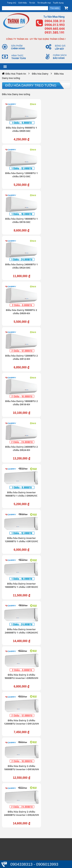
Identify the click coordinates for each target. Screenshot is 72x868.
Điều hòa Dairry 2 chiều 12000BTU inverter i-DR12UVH (56, 384)
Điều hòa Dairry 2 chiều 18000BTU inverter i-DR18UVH (19, 427)
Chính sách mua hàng (22, 846)
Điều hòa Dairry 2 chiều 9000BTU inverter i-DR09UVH (19, 384)
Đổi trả (13, 850)
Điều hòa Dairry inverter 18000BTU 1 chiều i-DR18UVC (19, 342)
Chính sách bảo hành (22, 842)
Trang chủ (12, 3)
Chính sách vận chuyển (23, 839)
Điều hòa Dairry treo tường (31, 85)
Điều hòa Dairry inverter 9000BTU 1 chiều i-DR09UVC (19, 297)
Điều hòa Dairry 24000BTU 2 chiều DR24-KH (56, 255)
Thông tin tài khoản (20, 835)
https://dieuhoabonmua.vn (19, 539)
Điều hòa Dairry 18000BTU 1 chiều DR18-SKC (19, 169)
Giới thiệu (23, 3)
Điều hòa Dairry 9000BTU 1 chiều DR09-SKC (19, 126)
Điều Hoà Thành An (16, 74)
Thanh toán (16, 854)
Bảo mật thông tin (19, 831)
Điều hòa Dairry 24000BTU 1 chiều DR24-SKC (56, 169)
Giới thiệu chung (19, 706)
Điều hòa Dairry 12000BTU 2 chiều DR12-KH (56, 212)
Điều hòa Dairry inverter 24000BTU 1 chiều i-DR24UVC (56, 342)
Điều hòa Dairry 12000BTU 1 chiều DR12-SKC (56, 126)
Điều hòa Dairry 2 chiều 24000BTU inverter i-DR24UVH (56, 427)
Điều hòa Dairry (40, 74)
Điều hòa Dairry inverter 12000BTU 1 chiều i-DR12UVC (56, 299)
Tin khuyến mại (44, 3)
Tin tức (32, 3)
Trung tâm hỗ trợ (19, 710)
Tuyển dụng (58, 3)
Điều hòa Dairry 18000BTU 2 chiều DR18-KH (19, 255)
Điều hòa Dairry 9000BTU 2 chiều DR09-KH (19, 212)
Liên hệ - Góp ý (18, 717)
